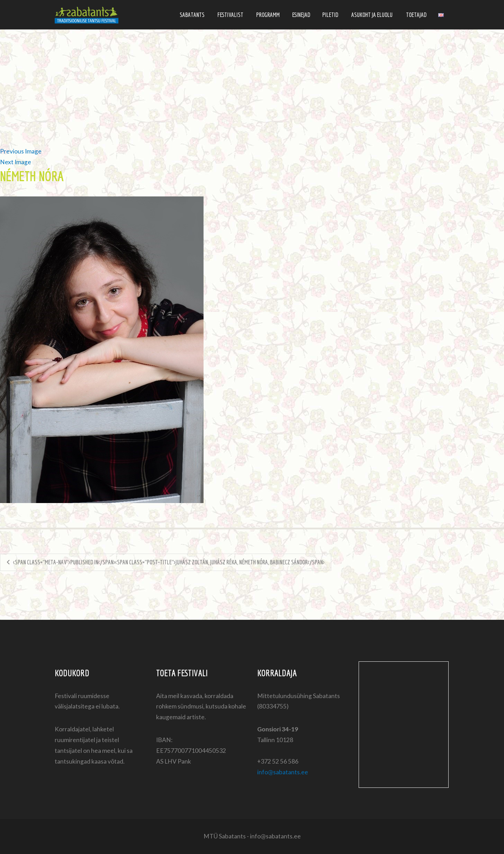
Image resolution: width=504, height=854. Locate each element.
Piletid (330, 15)
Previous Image (21, 151)
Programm (268, 15)
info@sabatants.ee (283, 772)
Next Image (16, 162)
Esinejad (301, 15)
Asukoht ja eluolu (372, 15)
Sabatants (192, 15)
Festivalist (230, 15)
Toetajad (416, 15)
